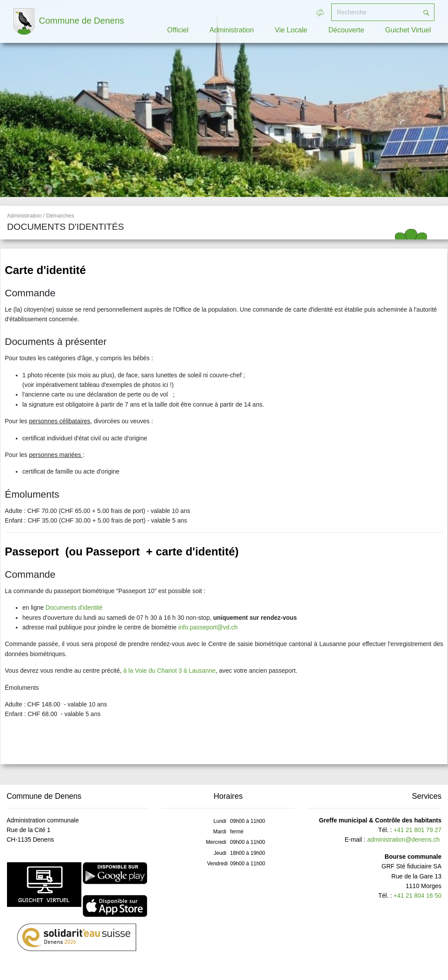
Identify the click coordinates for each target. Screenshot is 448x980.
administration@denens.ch (403, 839)
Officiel (178, 30)
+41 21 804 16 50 (418, 896)
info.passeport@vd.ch (208, 627)
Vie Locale (291, 30)
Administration (232, 30)
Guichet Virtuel (408, 30)
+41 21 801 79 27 (418, 830)
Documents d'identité (74, 608)
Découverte (346, 30)
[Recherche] (375, 12)
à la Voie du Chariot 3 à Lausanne (170, 671)
